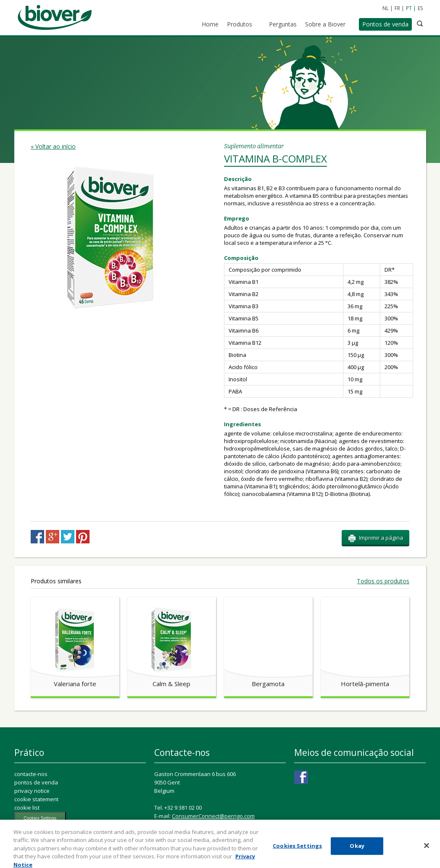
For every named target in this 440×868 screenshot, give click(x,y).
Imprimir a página (375, 538)
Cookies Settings (40, 818)
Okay (357, 850)
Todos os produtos (383, 581)
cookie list (27, 808)
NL (386, 8)
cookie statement (36, 799)
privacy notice (32, 791)
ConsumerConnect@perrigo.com (213, 816)
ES (420, 8)
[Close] (427, 850)
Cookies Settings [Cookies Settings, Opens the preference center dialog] (297, 850)
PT (409, 8)
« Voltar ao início (53, 146)
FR (397, 8)
